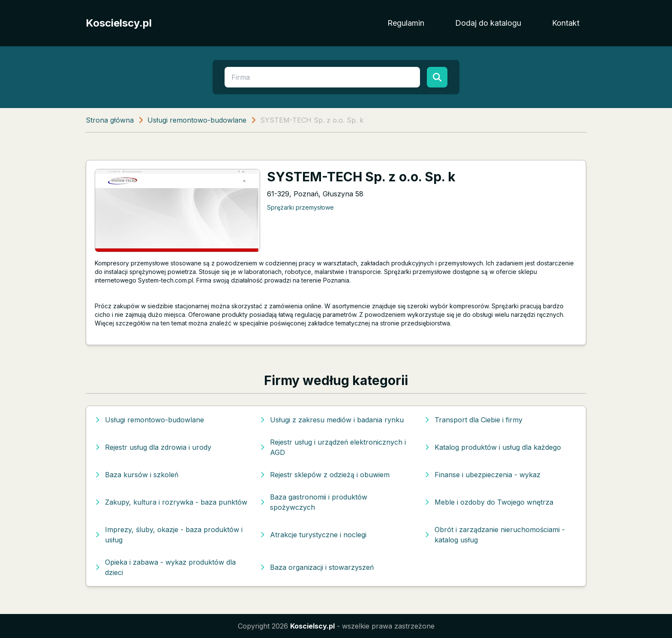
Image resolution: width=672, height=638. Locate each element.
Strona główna (110, 120)
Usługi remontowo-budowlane (197, 120)
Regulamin (406, 23)
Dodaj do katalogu (488, 23)
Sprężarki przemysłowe (300, 207)
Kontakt (566, 23)
